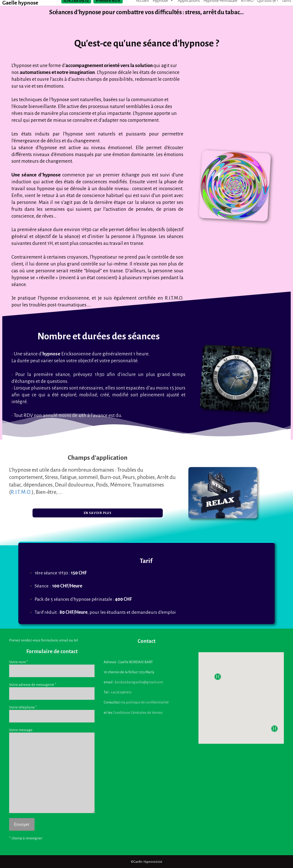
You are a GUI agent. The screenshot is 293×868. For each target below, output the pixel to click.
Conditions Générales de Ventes (138, 713)
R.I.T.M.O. (21, 492)
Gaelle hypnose (20, 3)
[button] (98, 513)
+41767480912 (121, 692)
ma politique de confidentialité (145, 702)
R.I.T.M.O (174, 298)
